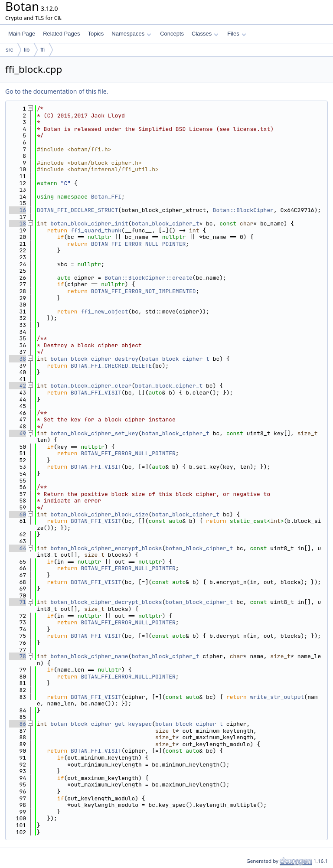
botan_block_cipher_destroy (94, 359)
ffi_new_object (104, 312)
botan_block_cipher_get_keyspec (101, 724)
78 (18, 656)
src (9, 50)
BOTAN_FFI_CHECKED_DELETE (111, 366)
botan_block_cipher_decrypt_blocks (106, 602)
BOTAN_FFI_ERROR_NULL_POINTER (138, 244)
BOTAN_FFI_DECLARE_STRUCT (77, 210)
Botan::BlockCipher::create (149, 278)
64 (18, 548)
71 (18, 602)
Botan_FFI (106, 197)
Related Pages (61, 34)
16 (18, 210)
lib (27, 50)
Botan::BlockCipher (243, 210)
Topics (96, 34)
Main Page (22, 34)
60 (18, 514)
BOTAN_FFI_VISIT (96, 393)
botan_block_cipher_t (165, 224)
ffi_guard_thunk (96, 230)
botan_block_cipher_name (89, 656)
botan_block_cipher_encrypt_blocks (106, 548)
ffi (42, 50)
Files (237, 34)
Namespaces (131, 34)
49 (18, 433)
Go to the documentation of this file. (57, 91)
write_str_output (277, 697)
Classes (205, 34)
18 (18, 224)
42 (18, 386)
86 (18, 724)
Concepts (172, 34)
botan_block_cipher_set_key (94, 433)
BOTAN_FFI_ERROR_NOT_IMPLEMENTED (144, 291)
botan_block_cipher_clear (91, 386)
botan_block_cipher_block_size (99, 514)
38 (18, 359)
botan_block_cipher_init (89, 224)
